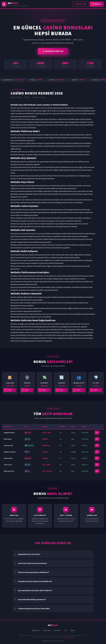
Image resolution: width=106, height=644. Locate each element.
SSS (66, 630)
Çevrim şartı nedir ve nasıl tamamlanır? (33, 563)
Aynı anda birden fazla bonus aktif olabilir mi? (35, 590)
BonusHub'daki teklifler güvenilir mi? (32, 599)
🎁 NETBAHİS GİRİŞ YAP (53, 51)
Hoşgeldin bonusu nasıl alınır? (29, 554)
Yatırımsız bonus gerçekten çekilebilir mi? (33, 572)
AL (10, 390)
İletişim (72, 630)
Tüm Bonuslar (35, 630)
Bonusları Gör (81, 4)
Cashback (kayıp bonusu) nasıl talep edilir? (34, 608)
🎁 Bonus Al (97, 4)
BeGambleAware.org (68, 637)
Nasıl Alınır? (58, 630)
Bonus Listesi (47, 630)
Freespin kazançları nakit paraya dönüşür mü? (35, 581)
